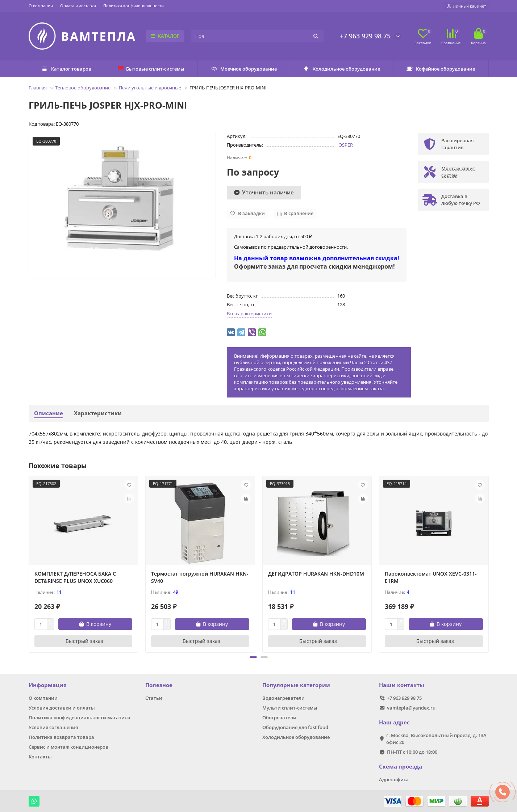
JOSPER (345, 145)
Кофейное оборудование (441, 69)
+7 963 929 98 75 (365, 36)
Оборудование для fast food (295, 727)
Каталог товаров (67, 69)
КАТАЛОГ (165, 36)
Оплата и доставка (78, 6)
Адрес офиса (394, 779)
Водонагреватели (283, 698)
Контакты (40, 757)
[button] (253, 657)
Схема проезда (401, 767)
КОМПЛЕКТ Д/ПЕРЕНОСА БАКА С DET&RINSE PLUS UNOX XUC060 (75, 577)
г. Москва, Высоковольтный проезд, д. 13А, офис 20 (437, 739)
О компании (41, 6)
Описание (49, 413)
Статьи (154, 698)
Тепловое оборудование (83, 88)
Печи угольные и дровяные (150, 88)
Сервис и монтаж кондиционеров (68, 747)
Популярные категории (296, 685)
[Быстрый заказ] (84, 641)
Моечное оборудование (244, 69)
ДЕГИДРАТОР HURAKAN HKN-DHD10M (316, 574)
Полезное (159, 685)
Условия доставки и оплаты (62, 708)
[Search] (257, 36)
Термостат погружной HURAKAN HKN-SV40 (200, 577)
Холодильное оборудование (342, 69)
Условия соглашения (53, 727)
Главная (38, 88)
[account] (467, 6)
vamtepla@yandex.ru (411, 708)
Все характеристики (249, 314)
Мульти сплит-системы (290, 708)
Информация (48, 685)
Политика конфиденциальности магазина (80, 718)
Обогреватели (279, 718)
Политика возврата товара (61, 737)
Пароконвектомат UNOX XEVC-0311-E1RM (431, 577)
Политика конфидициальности (134, 6)
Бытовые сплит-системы (151, 69)
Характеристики (98, 413)
